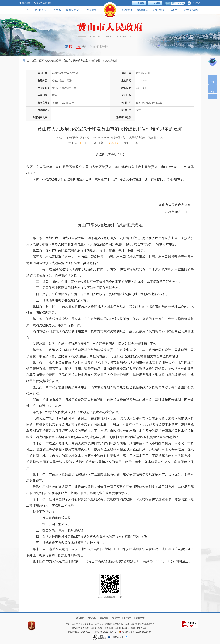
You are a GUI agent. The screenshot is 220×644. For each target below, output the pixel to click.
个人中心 (196, 3)
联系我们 (128, 618)
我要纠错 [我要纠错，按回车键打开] (113, 143)
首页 (41, 61)
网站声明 (116, 618)
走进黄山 (175, 10)
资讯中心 (40, 10)
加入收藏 (80, 618)
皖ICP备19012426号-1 (105, 632)
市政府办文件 (110, 61)
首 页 (26, 10)
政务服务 (91, 10)
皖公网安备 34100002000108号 (135, 632)
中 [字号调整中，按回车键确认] (81, 143)
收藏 (135, 143)
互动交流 (127, 10)
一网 (67, 46)
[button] (139, 3)
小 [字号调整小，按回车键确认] (85, 143)
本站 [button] (78, 46)
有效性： (127, 110)
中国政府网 (25, 3)
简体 (168, 3)
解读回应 (143, 10)
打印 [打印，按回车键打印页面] (126, 143)
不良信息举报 (116, 637)
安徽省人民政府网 (43, 3)
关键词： (127, 103)
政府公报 (96, 61)
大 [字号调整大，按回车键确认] (76, 143)
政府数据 (159, 10)
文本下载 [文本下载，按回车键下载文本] (99, 143)
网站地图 (92, 618)
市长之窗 (56, 10)
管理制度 (104, 618)
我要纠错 (140, 618)
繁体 (174, 3)
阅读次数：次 (155, 137)
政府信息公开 (74, 11)
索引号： (44, 73)
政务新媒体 (191, 10)
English (181, 3)
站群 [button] (84, 46)
